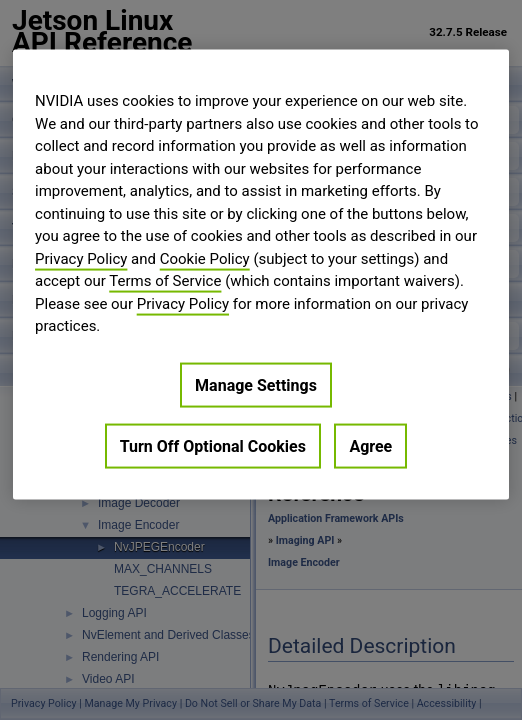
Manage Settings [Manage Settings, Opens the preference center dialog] (256, 384)
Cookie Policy (205, 258)
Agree (370, 445)
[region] (261, 275)
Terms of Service (165, 281)
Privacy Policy (81, 258)
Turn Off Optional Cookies (213, 445)
